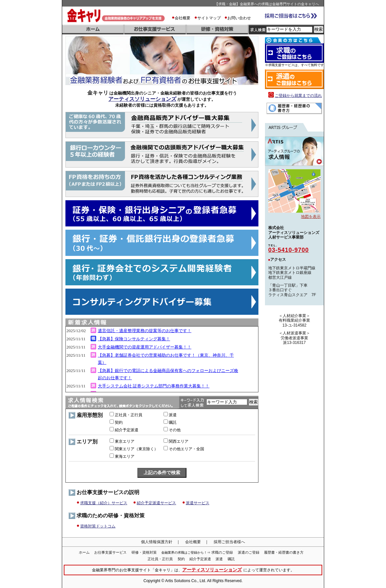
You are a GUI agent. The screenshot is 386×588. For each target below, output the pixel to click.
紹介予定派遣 (200, 559)
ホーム (84, 552)
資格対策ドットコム (98, 526)
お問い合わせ (239, 18)
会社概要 (183, 18)
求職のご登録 (222, 552)
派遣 (219, 559)
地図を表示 (311, 217)
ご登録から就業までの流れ (298, 96)
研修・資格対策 (144, 552)
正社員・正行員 (160, 559)
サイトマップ (209, 18)
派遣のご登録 (249, 552)
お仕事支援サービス (110, 552)
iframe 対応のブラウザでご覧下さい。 (162, 359)
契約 (181, 559)
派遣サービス (198, 503)
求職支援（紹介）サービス (104, 503)
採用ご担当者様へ (229, 542)
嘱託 (231, 559)
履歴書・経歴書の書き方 (284, 552)
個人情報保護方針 (157, 542)
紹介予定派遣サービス (156, 503)
